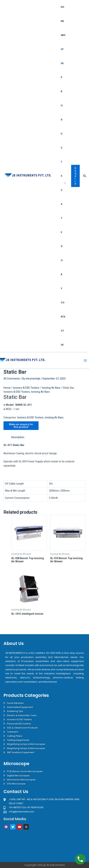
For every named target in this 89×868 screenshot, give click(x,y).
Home (62, 14)
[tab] (48, 437)
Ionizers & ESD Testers (26, 388)
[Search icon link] (85, 176)
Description (18, 437)
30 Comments (12, 379)
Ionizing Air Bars (51, 388)
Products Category (63, 183)
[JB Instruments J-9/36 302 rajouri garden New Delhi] (44, 846)
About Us (63, 49)
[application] (64, 183)
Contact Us (63, 324)
